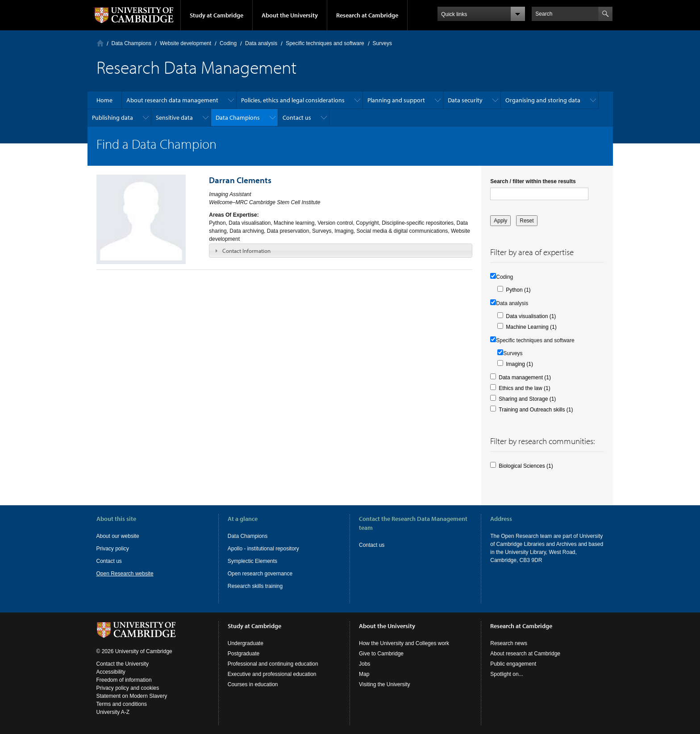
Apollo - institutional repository (263, 549)
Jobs (365, 664)
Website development (185, 43)
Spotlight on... (506, 674)
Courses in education (253, 684)
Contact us (297, 117)
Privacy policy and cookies (128, 688)
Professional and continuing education (273, 664)
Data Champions (131, 43)
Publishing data (112, 117)
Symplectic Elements (252, 561)
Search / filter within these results (533, 181)
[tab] (341, 251)
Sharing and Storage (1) (527, 399)
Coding (228, 43)
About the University (290, 15)
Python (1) (518, 290)
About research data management (172, 100)
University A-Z (113, 712)
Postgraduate (244, 654)
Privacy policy (113, 549)
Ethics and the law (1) (524, 388)
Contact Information (246, 251)
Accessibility (111, 672)
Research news (509, 643)
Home (100, 43)
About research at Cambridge (525, 654)
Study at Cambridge (217, 15)
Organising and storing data (543, 100)
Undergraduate (246, 643)
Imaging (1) (519, 364)
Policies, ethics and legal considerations (293, 100)
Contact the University (123, 664)
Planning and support (396, 100)
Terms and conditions (122, 704)
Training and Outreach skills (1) (536, 410)
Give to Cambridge (381, 654)
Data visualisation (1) (531, 316)
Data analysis (261, 43)
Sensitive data (174, 117)
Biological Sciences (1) (526, 466)
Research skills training (255, 586)
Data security (465, 100)
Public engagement (513, 664)
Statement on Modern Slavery (132, 696)
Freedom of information (124, 680)
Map (364, 674)
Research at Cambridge (367, 15)
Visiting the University (385, 684)
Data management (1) (525, 377)
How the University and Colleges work (404, 643)
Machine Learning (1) (531, 327)
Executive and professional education (272, 674)
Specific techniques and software (325, 43)
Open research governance (260, 574)
